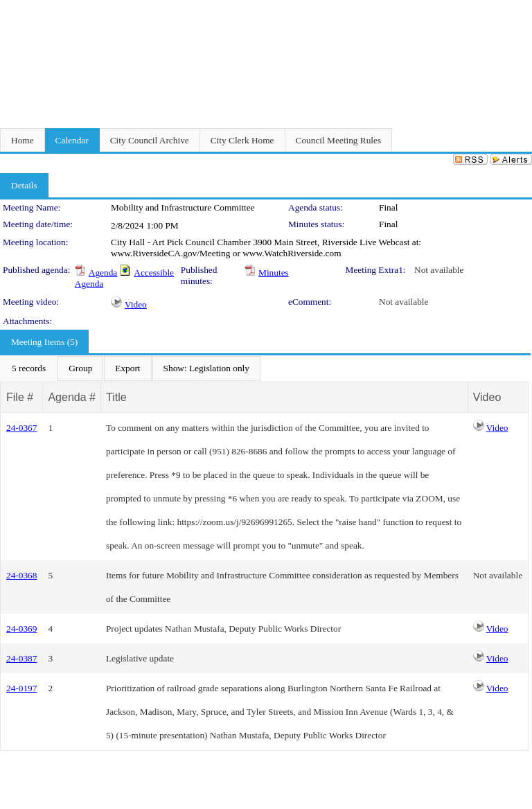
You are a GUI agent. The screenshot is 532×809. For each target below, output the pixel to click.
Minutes (274, 273)
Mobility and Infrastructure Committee (183, 207)
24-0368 (21, 575)
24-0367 (21, 428)
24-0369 (21, 629)
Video (136, 304)
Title (116, 397)
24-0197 (21, 688)
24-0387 (21, 658)
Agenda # (72, 397)
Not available (439, 270)
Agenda (103, 273)
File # (20, 397)
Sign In (515, 9)
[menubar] (131, 368)
